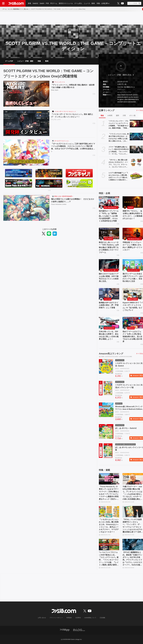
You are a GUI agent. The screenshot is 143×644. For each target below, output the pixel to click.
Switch (42, 3)
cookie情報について (90, 618)
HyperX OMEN (133, 299)
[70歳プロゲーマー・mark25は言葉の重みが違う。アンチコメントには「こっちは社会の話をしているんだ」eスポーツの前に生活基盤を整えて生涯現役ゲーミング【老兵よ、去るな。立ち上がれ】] (133, 479)
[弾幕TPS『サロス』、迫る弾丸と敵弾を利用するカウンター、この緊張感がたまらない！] (133, 202)
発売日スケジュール (66, 3)
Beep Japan (55, 90)
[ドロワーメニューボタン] (3, 3)
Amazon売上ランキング (111, 354)
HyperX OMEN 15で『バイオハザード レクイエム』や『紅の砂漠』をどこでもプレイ (133, 306)
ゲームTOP (9, 61)
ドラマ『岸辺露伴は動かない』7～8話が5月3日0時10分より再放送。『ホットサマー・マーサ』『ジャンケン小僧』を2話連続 (119, 151)
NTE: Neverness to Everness (111, 207)
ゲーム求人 (78, 3)
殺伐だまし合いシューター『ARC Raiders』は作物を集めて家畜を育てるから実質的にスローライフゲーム (109, 247)
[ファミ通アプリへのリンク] (65, 630)
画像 (39, 61)
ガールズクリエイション (62, 141)
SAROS (130, 207)
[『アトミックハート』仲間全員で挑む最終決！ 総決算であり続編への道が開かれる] (26, 94)
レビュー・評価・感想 (25, 61)
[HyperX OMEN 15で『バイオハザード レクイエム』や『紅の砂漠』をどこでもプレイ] (133, 294)
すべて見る (140, 110)
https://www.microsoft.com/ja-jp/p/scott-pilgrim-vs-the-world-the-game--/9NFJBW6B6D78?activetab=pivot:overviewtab (128, 98)
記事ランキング (107, 110)
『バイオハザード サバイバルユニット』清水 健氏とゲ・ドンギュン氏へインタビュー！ (72, 115)
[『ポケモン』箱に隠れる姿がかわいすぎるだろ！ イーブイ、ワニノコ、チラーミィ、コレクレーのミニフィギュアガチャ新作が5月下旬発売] (136, 162)
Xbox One (73, 54)
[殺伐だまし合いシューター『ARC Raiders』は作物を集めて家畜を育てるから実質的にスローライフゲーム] (109, 233)
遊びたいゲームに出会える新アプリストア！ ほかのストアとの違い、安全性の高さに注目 (133, 277)
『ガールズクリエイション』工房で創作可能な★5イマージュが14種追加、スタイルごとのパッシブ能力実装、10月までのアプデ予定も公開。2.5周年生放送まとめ (73, 146)
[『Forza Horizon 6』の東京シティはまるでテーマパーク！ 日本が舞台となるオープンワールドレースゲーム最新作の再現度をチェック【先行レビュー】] (109, 479)
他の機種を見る (129, 87)
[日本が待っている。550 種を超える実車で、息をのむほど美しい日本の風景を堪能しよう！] (109, 323)
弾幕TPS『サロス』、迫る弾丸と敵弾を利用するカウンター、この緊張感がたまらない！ (132, 215)
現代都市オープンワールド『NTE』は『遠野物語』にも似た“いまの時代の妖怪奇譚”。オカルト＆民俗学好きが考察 (109, 216)
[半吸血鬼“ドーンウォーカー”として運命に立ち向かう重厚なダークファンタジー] (133, 233)
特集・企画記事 (102, 3)
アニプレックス (56, 120)
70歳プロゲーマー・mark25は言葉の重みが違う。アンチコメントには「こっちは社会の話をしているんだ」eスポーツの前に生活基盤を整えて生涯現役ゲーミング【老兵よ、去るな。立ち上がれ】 (132, 493)
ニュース (87, 3)
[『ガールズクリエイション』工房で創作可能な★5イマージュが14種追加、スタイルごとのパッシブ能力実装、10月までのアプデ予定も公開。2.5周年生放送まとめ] (26, 152)
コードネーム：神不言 (111, 270)
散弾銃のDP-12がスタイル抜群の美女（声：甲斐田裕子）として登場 (109, 305)
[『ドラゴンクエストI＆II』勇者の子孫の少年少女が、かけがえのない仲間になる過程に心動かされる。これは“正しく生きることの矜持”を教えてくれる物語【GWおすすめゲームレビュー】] (136, 137)
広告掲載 (102, 618)
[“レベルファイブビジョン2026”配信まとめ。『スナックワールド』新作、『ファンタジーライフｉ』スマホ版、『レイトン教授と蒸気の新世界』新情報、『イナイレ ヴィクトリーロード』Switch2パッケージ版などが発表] (109, 545)
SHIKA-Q (131, 328)
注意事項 (78, 618)
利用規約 (69, 618)
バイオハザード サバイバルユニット (65, 112)
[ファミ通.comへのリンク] (16, 3)
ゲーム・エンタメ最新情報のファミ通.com (16, 9)
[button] (121, 105)
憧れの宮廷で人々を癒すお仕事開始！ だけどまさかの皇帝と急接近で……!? (73, 200)
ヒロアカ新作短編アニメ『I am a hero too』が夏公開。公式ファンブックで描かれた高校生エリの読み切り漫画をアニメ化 (118, 176)
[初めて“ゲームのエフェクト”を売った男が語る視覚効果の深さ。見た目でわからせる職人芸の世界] (133, 323)
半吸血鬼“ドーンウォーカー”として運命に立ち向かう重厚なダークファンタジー (132, 246)
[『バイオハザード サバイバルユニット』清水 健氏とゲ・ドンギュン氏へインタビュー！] (26, 123)
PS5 (47, 3)
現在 (102, 116)
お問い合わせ (42, 618)
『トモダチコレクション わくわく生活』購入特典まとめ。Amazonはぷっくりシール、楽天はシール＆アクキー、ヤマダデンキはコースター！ (109, 526)
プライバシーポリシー (56, 618)
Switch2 (35, 3)
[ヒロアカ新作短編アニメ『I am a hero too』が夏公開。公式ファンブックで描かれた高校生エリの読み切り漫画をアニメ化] (136, 175)
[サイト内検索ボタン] (134, 3)
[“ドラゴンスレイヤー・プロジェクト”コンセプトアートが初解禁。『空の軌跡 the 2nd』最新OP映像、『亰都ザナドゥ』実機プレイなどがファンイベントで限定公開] (136, 124)
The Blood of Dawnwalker (135, 239)
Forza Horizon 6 (109, 328)
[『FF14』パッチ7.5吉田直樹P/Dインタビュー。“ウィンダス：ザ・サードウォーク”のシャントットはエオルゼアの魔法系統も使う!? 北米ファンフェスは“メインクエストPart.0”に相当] (133, 512)
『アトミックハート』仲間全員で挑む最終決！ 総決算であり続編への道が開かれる (73, 86)
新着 (29, 3)
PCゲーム (54, 3)
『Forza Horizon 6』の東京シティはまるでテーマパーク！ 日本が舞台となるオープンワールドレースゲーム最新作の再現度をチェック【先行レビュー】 (109, 493)
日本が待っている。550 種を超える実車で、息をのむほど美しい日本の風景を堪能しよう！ (109, 335)
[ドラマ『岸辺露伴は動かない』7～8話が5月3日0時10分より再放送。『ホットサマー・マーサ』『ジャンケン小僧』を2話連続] (136, 149)
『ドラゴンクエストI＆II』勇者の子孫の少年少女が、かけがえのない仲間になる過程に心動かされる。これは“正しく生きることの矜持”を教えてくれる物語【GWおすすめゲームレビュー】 (119, 138)
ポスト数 (132, 116)
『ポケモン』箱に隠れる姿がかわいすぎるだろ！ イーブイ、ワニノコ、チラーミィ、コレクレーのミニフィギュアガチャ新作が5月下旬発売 (118, 164)
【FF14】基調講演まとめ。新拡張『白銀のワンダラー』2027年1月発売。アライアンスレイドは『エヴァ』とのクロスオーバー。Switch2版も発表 (132, 559)
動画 (93, 3)
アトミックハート (60, 82)
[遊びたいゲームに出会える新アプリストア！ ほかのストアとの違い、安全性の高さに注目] (133, 265)
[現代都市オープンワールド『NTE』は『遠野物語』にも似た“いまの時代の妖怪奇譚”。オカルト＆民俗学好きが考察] (109, 202)
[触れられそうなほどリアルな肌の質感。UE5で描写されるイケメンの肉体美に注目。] (109, 265)
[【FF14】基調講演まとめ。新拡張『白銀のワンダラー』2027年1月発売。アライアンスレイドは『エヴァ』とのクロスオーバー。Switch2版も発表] (133, 545)
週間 (117, 116)
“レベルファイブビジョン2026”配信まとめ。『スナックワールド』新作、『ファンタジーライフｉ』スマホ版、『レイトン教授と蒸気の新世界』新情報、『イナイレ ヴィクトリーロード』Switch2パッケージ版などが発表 (109, 559)
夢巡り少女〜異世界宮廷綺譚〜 (64, 196)
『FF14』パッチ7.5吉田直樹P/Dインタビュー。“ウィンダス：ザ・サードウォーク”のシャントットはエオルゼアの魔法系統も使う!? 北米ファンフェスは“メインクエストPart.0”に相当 (133, 526)
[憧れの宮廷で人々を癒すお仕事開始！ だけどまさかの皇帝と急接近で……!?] (26, 208)
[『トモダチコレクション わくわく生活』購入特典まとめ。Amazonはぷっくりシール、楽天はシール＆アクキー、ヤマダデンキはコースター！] (109, 512)
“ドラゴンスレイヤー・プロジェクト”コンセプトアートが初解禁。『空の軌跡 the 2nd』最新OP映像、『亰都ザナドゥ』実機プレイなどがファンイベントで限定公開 (118, 125)
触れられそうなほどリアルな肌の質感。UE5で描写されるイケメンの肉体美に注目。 (109, 277)
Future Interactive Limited (59, 204)
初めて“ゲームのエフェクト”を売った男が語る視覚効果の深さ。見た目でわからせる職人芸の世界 (132, 337)
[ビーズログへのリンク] (79, 630)
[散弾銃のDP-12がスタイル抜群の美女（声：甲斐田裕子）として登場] (109, 294)
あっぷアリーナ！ (134, 270)
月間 (124, 116)
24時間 (110, 116)
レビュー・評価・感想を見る (120, 75)
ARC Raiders (108, 239)
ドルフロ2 (108, 299)
